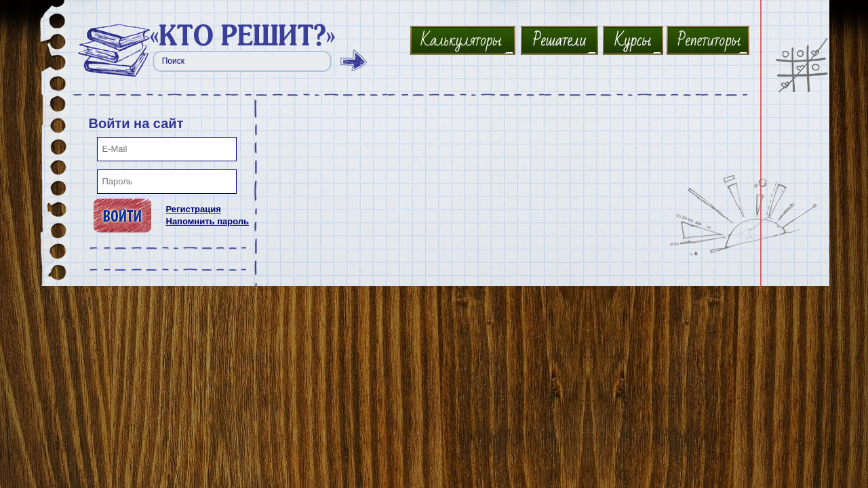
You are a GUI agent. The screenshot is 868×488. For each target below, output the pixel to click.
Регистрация (194, 209)
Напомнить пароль (208, 221)
